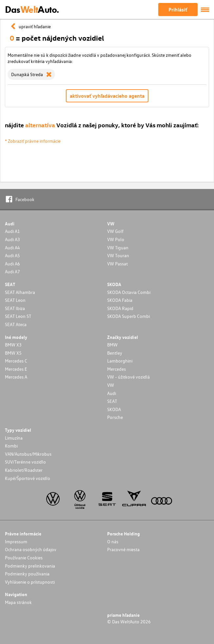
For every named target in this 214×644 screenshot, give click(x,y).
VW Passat (117, 264)
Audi (112, 393)
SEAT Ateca (16, 324)
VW (111, 385)
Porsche (115, 417)
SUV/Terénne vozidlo (25, 462)
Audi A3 (12, 239)
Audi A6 (12, 264)
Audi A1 (12, 231)
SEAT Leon (15, 300)
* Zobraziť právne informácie (33, 141)
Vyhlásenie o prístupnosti (30, 582)
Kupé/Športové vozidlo (28, 478)
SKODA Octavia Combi (129, 292)
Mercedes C (16, 361)
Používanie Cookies (24, 558)
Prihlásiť (178, 10)
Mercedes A (16, 377)
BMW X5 (13, 353)
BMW (112, 345)
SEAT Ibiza (15, 308)
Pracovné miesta (123, 549)
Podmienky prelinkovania (30, 566)
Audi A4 (12, 248)
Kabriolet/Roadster (24, 470)
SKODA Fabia (120, 300)
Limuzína (14, 438)
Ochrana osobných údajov (31, 549)
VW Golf (115, 231)
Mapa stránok (18, 602)
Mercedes (117, 369)
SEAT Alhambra (20, 292)
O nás (113, 541)
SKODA (114, 409)
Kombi (11, 446)
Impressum (16, 541)
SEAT (112, 401)
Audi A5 (12, 255)
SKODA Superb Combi (128, 316)
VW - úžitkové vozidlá (128, 377)
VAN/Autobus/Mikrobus (28, 454)
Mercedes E (16, 369)
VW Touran (118, 255)
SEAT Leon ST (18, 316)
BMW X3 (13, 345)
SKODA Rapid (120, 308)
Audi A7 (12, 271)
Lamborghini (120, 361)
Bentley (115, 353)
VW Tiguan (118, 248)
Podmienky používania (27, 574)
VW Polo (116, 239)
